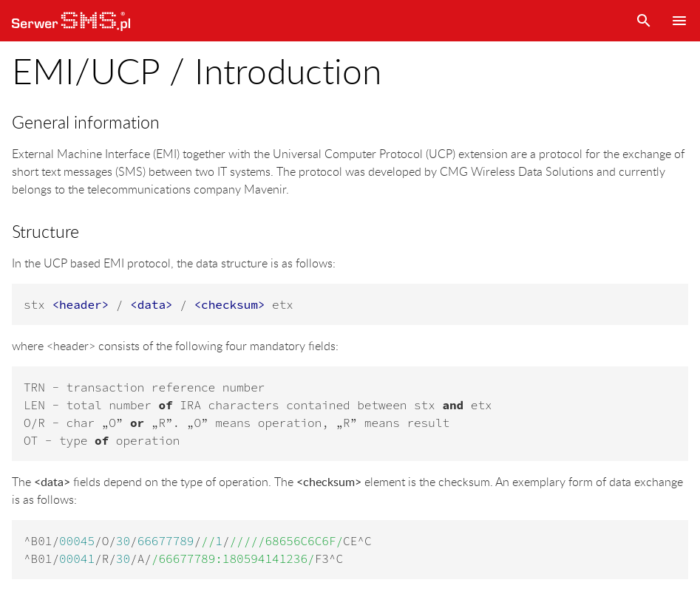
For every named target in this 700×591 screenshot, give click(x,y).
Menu (679, 21)
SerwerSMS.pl (71, 21)
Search (644, 21)
